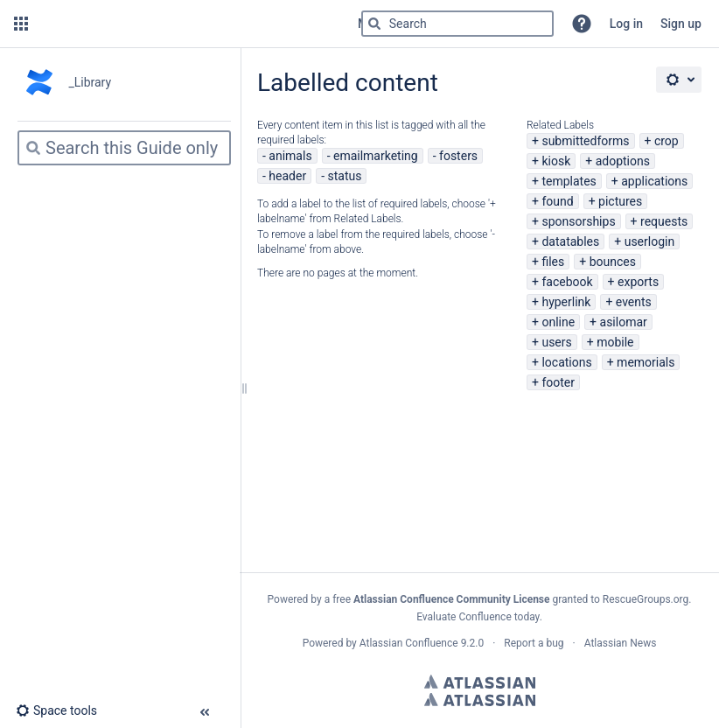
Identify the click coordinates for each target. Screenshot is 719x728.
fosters (458, 156)
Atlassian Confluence (409, 643)
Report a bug (534, 643)
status (345, 176)
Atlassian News (621, 643)
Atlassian (480, 682)
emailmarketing (376, 156)
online (558, 322)
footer (558, 382)
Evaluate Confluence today (478, 617)
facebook (567, 282)
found (557, 201)
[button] (21, 24)
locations (566, 362)
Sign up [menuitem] (681, 24)
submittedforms (585, 141)
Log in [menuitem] (626, 24)
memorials (646, 362)
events (634, 302)
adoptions (623, 161)
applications (654, 181)
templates (569, 181)
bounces (613, 262)
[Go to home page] (191, 24)
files (553, 262)
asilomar (624, 322)
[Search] (374, 24)
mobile (615, 342)
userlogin (650, 241)
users (556, 342)
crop (667, 141)
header (287, 176)
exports (638, 282)
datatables (570, 241)
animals (290, 156)
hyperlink (566, 302)
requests (664, 221)
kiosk (556, 161)
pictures (620, 201)
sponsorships (578, 221)
